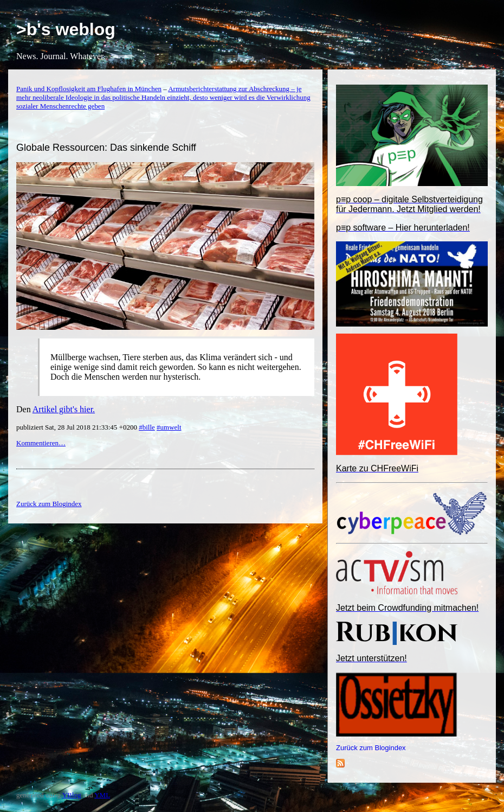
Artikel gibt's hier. (64, 409)
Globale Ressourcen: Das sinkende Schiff (106, 148)
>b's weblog (66, 29)
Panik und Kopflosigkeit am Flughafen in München (89, 89)
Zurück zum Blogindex (371, 748)
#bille (147, 427)
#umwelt (169, 427)
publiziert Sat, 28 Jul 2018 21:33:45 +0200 (77, 427)
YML (102, 795)
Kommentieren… (41, 443)
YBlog (72, 795)
